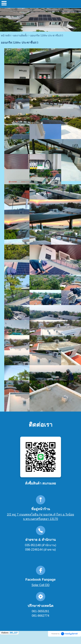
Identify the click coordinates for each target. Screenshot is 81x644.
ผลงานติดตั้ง (20, 36)
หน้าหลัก (6, 36)
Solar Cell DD (40, 585)
